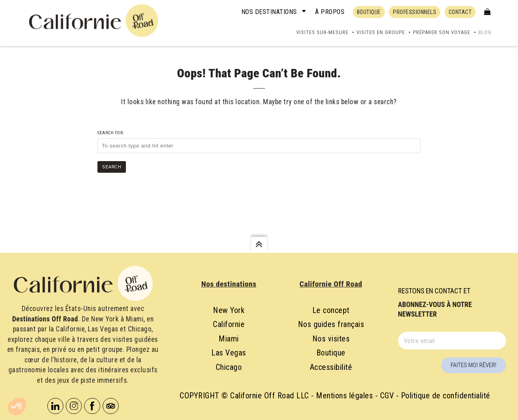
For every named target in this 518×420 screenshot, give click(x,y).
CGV (387, 396)
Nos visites (331, 339)
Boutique (331, 353)
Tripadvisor (111, 406)
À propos (330, 12)
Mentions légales (344, 396)
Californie (229, 324)
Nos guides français (331, 324)
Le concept (331, 310)
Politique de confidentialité (446, 396)
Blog (485, 32)
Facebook (92, 406)
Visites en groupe (381, 32)
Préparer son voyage (442, 32)
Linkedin (55, 406)
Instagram (74, 406)
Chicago (229, 367)
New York (229, 310)
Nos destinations (269, 12)
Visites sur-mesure (322, 32)
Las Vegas (229, 353)
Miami (229, 339)
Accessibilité (331, 367)
